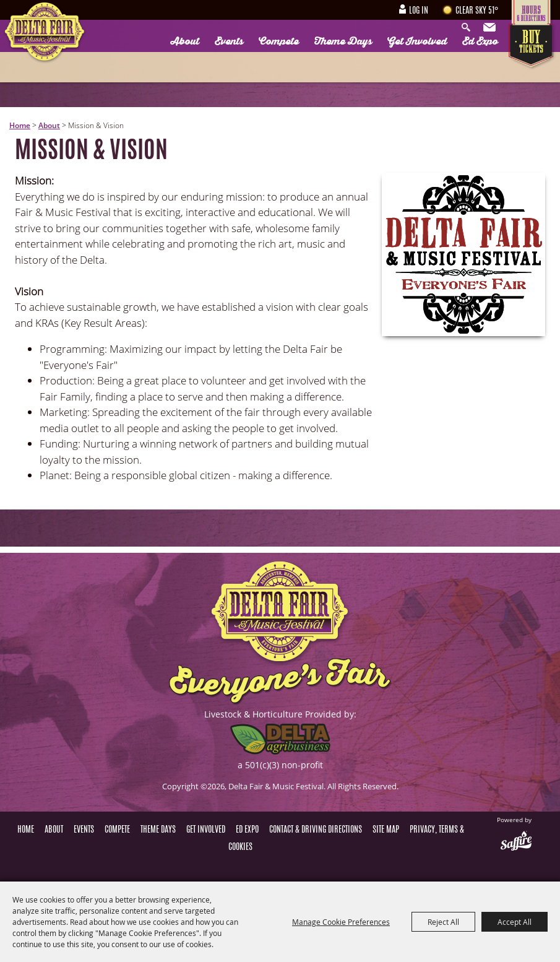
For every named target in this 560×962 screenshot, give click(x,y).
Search (469, 28)
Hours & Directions (532, 12)
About (185, 41)
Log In (419, 11)
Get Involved (417, 41)
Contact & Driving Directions (316, 830)
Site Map (386, 830)
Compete (279, 41)
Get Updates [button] (491, 28)
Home (20, 125)
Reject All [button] (443, 922)
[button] (463, 254)
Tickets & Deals (532, 47)
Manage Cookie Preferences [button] (341, 922)
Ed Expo (480, 41)
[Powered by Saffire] (516, 842)
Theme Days (343, 41)
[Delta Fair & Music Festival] (45, 33)
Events (229, 41)
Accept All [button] (515, 922)
